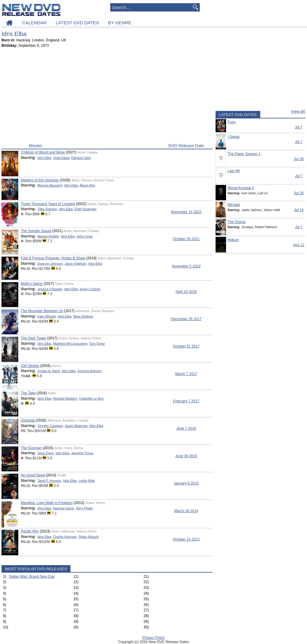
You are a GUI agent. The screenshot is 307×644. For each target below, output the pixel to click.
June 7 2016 (186, 428)
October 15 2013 (186, 539)
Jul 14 (299, 210)
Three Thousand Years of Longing (48, 204)
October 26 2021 (186, 239)
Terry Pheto (84, 508)
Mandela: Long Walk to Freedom (47, 503)
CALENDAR (34, 23)
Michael (234, 205)
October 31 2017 (186, 346)
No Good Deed (33, 475)
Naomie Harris (64, 508)
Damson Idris (81, 158)
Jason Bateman (76, 426)
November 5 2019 (186, 266)
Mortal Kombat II (241, 188)
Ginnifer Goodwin (50, 426)
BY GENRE (120, 23)
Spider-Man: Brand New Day (32, 577)
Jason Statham (75, 264)
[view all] (298, 112)
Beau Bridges (83, 316)
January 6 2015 (186, 483)
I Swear (234, 137)
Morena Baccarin (50, 185)
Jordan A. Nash (49, 371)
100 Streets (30, 366)
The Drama (237, 222)
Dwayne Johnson (50, 264)
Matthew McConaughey (70, 344)
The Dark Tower (33, 338)
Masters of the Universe (40, 180)
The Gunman (31, 448)
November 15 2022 (186, 212)
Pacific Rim (30, 531)
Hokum (233, 240)
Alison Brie (87, 185)
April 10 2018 (186, 292)
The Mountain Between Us (42, 311)
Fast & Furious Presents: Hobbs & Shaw (53, 258)
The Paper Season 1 (244, 154)
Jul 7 (299, 127)
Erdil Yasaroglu (85, 209)
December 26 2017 (186, 319)
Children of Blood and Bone (43, 152)
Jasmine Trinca (82, 453)
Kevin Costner (90, 289)
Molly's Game (31, 284)
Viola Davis (61, 158)
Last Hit (234, 171)
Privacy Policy (154, 638)
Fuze (232, 122)
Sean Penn (46, 453)
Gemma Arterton (89, 371)
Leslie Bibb (87, 481)
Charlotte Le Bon (91, 398)
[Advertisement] (107, 97)
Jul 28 (299, 159)
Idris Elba (44, 158)
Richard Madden (65, 398)
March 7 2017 (186, 374)
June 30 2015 (186, 456)
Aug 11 (299, 245)
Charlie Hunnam (65, 537)
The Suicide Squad (36, 231)
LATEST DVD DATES (77, 23)
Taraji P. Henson (49, 481)
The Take (28, 393)
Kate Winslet (47, 316)
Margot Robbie (48, 236)
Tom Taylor (97, 344)
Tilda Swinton (47, 209)
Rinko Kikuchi (89, 537)
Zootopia (28, 420)
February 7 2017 (186, 401)
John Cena (84, 236)
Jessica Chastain (50, 289)
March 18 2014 (186, 511)
